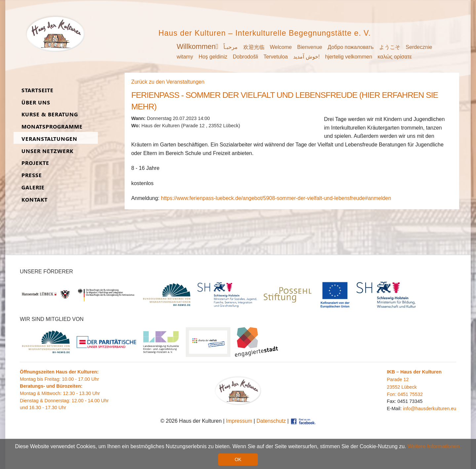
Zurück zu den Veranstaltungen (168, 82)
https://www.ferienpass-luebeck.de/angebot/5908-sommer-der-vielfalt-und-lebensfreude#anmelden (276, 198)
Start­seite (38, 90)
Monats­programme (52, 127)
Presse (32, 175)
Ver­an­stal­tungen (49, 139)
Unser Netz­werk (47, 151)
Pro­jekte (35, 163)
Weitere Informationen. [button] (434, 447)
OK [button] (238, 460)
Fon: (392, 394)
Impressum (239, 421)
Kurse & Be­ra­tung (50, 115)
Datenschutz (271, 421)
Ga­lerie (33, 188)
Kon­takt (35, 200)
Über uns (36, 103)
